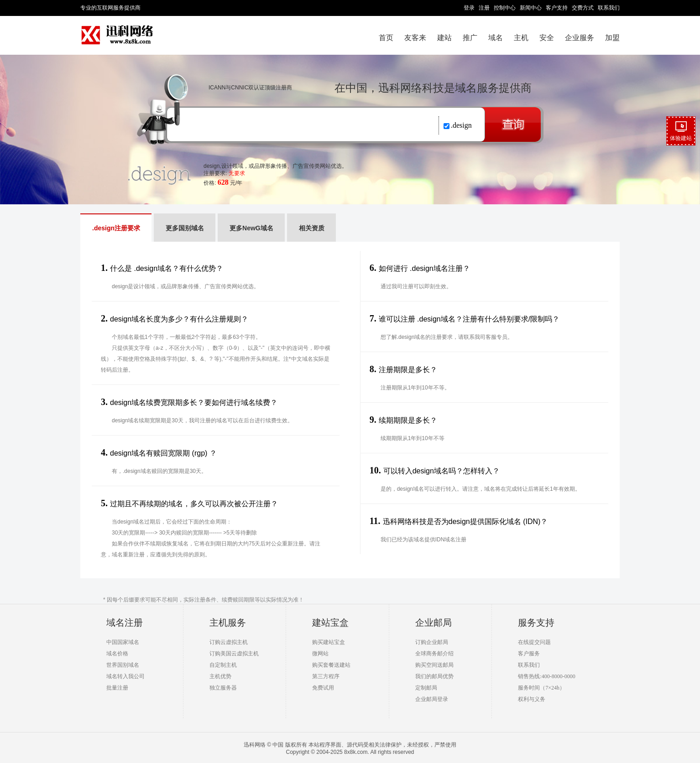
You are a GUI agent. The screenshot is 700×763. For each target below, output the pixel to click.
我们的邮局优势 (434, 676)
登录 (469, 8)
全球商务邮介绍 (434, 654)
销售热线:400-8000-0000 (546, 676)
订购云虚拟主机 (229, 642)
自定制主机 (223, 665)
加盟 (612, 38)
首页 (386, 38)
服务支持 (536, 623)
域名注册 (125, 623)
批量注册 (117, 688)
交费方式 (583, 8)
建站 (444, 38)
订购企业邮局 (432, 642)
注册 (484, 8)
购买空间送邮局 (434, 665)
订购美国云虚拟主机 (234, 654)
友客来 (415, 38)
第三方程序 (326, 676)
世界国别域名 (123, 665)
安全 (547, 38)
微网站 (320, 654)
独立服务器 (223, 688)
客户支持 (557, 8)
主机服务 (228, 623)
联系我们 (609, 8)
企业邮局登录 (432, 699)
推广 (470, 38)
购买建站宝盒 (329, 642)
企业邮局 (434, 623)
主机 (521, 38)
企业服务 (580, 38)
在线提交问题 (534, 642)
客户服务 (529, 654)
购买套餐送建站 (331, 665)
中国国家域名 (123, 642)
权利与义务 (532, 699)
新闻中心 (531, 8)
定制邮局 (426, 688)
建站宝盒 (330, 623)
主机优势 (220, 676)
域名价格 (117, 654)
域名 (496, 38)
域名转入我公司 (125, 676)
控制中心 (505, 8)
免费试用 (323, 688)
